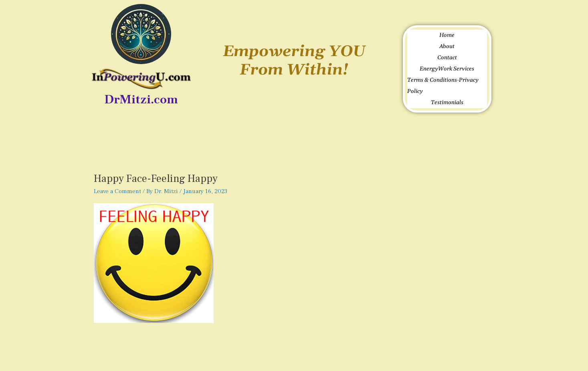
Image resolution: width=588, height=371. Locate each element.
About (447, 46)
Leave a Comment (117, 191)
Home (447, 35)
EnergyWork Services (447, 69)
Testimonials (447, 103)
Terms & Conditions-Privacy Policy (443, 86)
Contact (447, 58)
